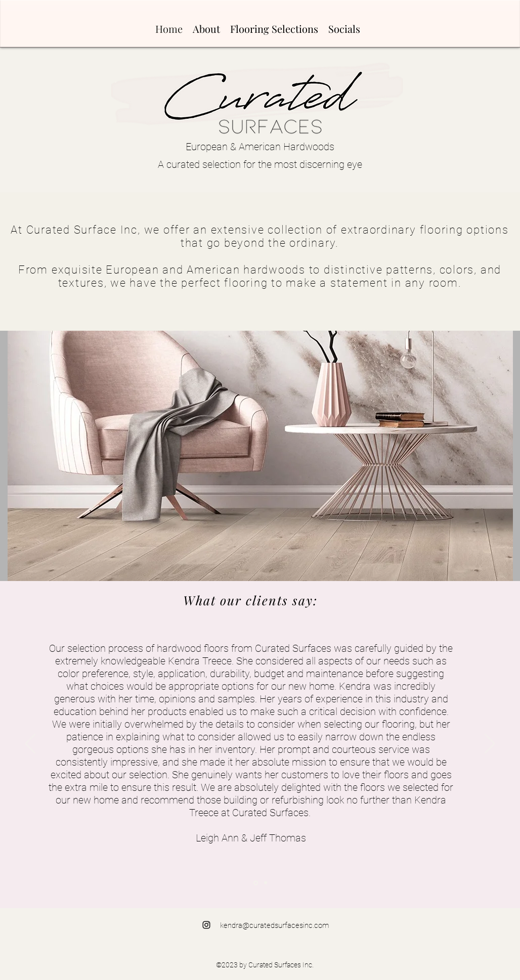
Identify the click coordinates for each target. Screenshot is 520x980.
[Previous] (30, 744)
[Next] (490, 744)
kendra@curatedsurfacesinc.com (274, 925)
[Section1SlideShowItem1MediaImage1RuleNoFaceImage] (256, 883)
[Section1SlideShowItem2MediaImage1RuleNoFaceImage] (266, 883)
